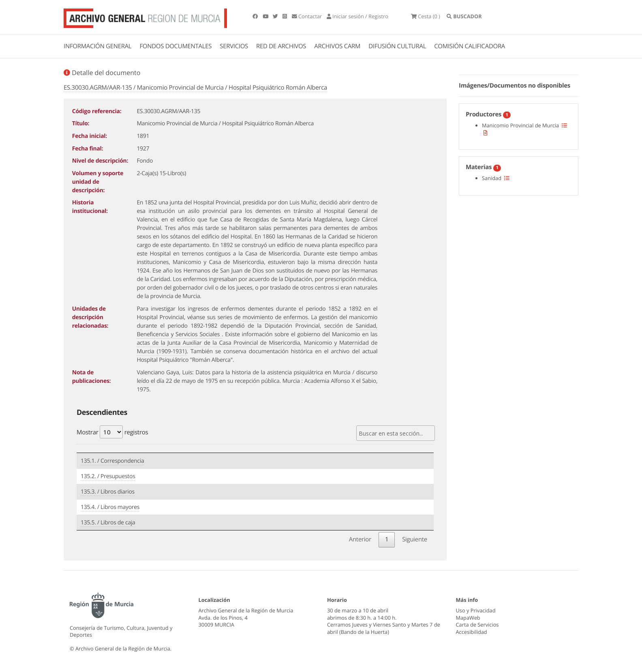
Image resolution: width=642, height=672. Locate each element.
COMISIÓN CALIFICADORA (470, 46)
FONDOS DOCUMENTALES (175, 46)
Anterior (360, 539)
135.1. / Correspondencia (112, 461)
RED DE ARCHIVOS (281, 46)
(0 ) (426, 16)
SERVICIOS (234, 46)
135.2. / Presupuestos (108, 476)
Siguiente (415, 539)
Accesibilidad (472, 632)
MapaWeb (468, 618)
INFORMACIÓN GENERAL (97, 46)
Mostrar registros (112, 432)
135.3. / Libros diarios (108, 492)
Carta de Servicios (477, 625)
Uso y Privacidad (476, 610)
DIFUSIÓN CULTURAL (397, 46)
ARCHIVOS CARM (337, 46)
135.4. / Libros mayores (110, 507)
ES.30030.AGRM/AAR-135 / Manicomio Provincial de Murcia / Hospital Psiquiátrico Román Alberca (195, 88)
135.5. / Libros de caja (108, 523)
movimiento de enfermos (275, 317)
